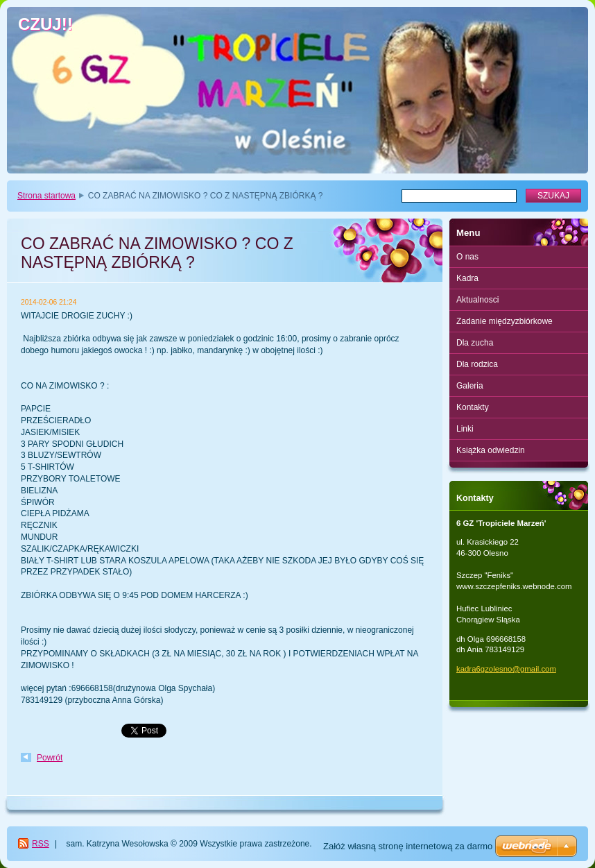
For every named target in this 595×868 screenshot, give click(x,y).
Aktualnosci (477, 300)
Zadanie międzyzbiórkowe (505, 321)
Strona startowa (46, 196)
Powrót (50, 758)
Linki (465, 429)
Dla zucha (475, 343)
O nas (467, 257)
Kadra (467, 278)
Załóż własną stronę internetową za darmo (408, 846)
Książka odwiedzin (491, 450)
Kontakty (473, 407)
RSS (41, 844)
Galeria (470, 386)
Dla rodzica (477, 364)
